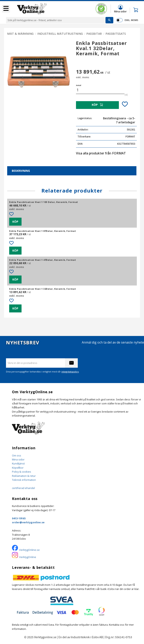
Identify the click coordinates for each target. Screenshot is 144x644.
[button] (6, 9)
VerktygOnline (28, 557)
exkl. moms (131, 20)
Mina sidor (18, 459)
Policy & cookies (22, 472)
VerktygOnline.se (29, 550)
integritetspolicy (70, 372)
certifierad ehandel (23, 488)
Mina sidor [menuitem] (120, 11)
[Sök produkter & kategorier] (56, 20)
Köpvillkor (18, 468)
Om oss (17, 455)
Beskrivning (21, 171)
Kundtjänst (18, 463)
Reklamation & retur (24, 476)
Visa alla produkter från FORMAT (101, 153)
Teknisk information (24, 480)
